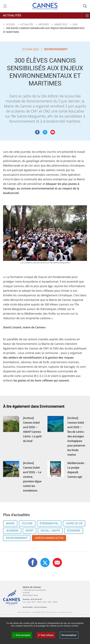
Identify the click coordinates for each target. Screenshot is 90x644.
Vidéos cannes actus (49, 538)
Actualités (12, 15)
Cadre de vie (74, 523)
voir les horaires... (41, 607)
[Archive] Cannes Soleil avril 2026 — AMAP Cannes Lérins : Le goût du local (32, 430)
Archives (44, 24)
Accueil (9, 24)
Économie (74, 531)
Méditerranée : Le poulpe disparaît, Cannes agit (76, 470)
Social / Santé (50, 531)
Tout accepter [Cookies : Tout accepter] (22, 635)
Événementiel (49, 523)
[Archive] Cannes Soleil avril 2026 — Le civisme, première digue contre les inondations (32, 477)
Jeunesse (12, 531)
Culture (27, 523)
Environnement (17, 538)
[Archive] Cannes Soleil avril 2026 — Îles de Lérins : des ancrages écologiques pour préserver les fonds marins (76, 436)
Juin (75, 24)
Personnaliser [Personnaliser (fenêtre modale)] (69, 635)
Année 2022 (61, 24)
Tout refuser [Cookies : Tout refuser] (46, 635)
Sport (29, 531)
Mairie (10, 523)
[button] (53, 132)
